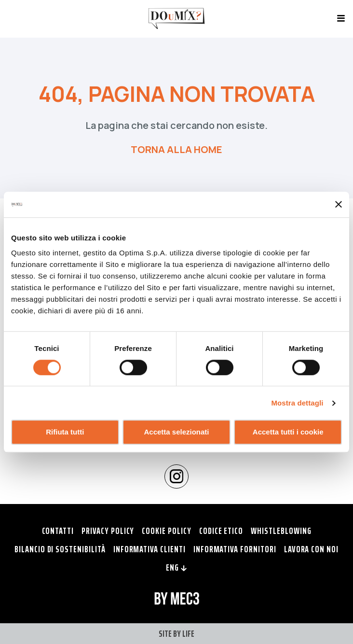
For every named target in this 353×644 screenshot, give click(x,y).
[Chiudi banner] (339, 205)
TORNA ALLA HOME (176, 149)
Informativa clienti (149, 549)
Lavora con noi (311, 549)
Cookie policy (166, 531)
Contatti (58, 531)
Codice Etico (221, 531)
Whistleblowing (281, 531)
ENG (176, 567)
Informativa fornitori (235, 549)
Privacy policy (108, 531)
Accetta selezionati (176, 432)
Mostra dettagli (297, 403)
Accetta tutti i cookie (288, 432)
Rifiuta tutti (65, 432)
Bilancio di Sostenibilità (60, 549)
